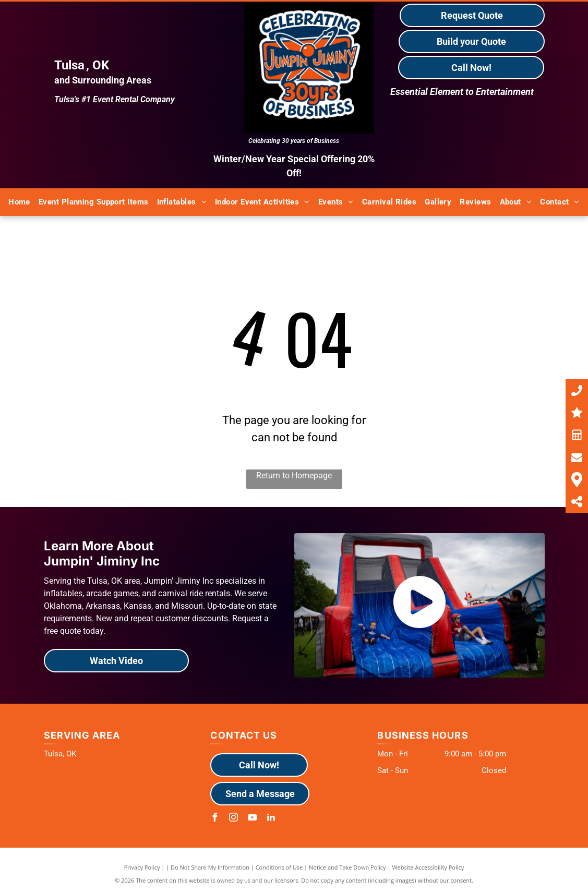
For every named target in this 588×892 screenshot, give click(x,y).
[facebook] (214, 819)
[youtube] (252, 819)
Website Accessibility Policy (428, 867)
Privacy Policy (142, 867)
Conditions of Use (279, 867)
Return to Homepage (294, 475)
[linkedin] (271, 819)
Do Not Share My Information (210, 867)
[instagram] (233, 819)
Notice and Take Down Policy (347, 867)
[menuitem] (19, 202)
